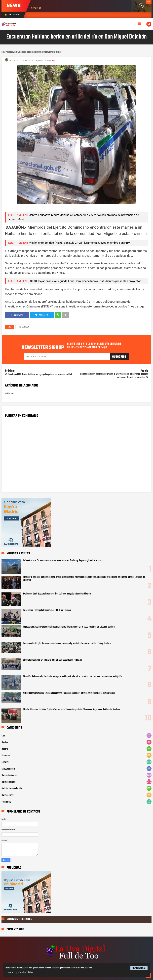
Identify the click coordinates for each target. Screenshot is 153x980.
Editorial (5, 762)
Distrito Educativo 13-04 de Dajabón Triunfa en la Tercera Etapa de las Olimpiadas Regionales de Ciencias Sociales (72, 710)
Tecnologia (6, 802)
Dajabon (5, 742)
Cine (3, 736)
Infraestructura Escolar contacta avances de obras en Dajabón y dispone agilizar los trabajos (63, 561)
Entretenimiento (8, 769)
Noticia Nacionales (9, 776)
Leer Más (89, 968)
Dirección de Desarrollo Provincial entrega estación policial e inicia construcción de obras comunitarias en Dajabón (73, 677)
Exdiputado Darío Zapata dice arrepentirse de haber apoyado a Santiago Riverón (57, 594)
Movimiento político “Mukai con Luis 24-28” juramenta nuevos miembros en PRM (80, 243)
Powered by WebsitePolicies (19, 972)
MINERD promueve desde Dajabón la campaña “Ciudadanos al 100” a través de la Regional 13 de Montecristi (69, 693)
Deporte (5, 749)
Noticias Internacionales (12, 789)
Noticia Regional (8, 782)
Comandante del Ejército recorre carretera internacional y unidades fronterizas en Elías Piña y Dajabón (67, 643)
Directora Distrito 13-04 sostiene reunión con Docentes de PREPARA (52, 660)
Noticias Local (24, 327)
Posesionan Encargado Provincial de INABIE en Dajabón (47, 610)
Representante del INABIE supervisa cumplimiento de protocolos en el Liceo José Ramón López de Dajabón (69, 627)
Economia (6, 756)
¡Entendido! (139, 968)
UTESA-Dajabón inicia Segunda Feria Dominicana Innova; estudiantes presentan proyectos (85, 281)
